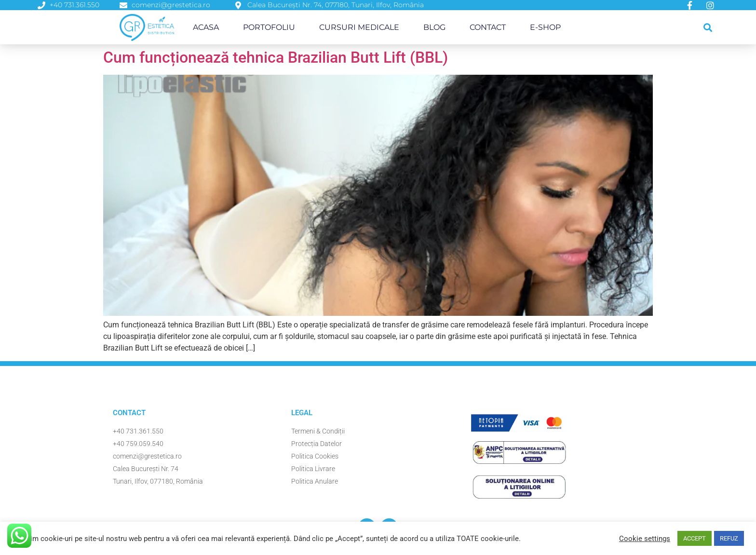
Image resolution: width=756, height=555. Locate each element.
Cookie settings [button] (645, 539)
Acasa (206, 27)
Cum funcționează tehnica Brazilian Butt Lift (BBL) (276, 57)
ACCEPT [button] (695, 538)
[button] (708, 27)
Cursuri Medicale (359, 27)
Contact (488, 27)
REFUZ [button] (729, 538)
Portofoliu (269, 27)
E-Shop (545, 27)
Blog (434, 27)
